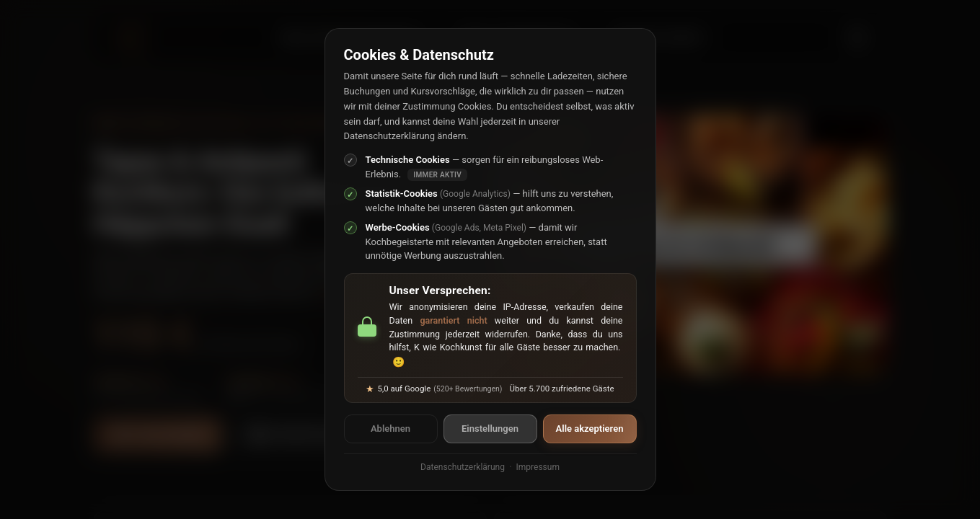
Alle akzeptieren (590, 429)
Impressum (538, 467)
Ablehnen (390, 429)
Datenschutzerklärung (463, 467)
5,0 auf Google (434, 389)
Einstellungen (490, 429)
